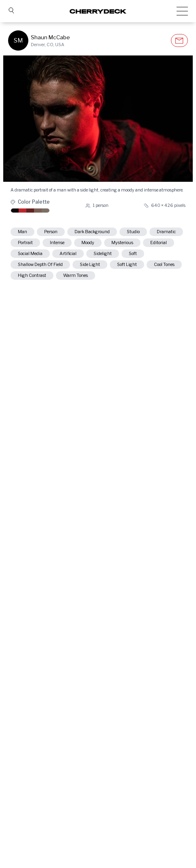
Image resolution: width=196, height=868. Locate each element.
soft (133, 254)
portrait (25, 243)
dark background (92, 232)
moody (88, 243)
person (51, 232)
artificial (68, 254)
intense (57, 243)
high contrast (32, 276)
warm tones (76, 276)
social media (30, 254)
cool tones (164, 265)
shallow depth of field (40, 265)
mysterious (122, 243)
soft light (127, 265)
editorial (159, 243)
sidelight (103, 254)
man (22, 232)
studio (133, 232)
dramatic (166, 232)
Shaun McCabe (50, 37)
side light (90, 265)
